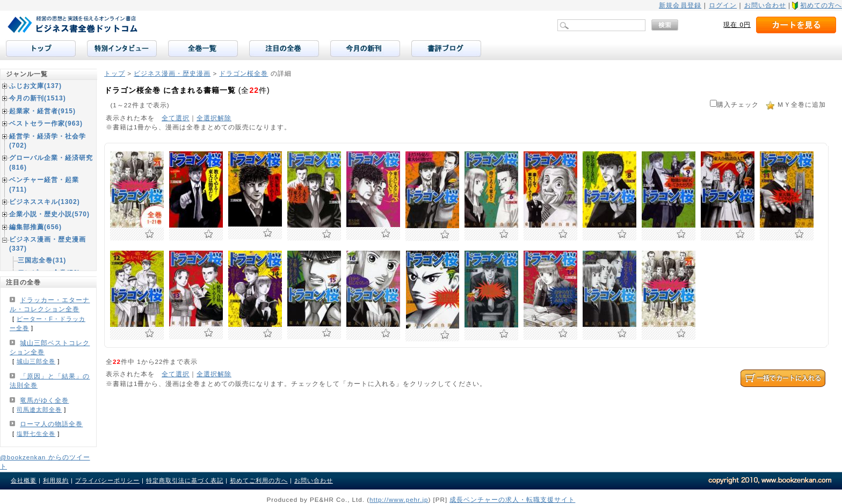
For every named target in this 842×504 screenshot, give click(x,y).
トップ (115, 73)
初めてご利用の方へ (259, 480)
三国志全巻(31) (42, 260)
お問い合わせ (765, 5)
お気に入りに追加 (150, 234)
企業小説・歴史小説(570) (49, 214)
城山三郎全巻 (36, 361)
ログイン (723, 5)
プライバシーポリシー (107, 480)
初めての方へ (821, 5)
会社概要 (24, 480)
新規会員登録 (680, 5)
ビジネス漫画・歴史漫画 (172, 73)
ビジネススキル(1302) (45, 202)
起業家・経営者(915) (42, 111)
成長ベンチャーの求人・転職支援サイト (512, 499)
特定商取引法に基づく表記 (185, 480)
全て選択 (176, 118)
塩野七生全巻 (36, 434)
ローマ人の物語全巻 (51, 424)
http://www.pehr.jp (399, 499)
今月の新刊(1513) (38, 98)
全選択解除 (214, 118)
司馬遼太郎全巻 (39, 410)
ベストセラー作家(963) (46, 123)
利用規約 (56, 480)
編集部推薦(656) (35, 227)
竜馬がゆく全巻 (44, 400)
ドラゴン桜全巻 (244, 73)
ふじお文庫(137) (35, 86)
